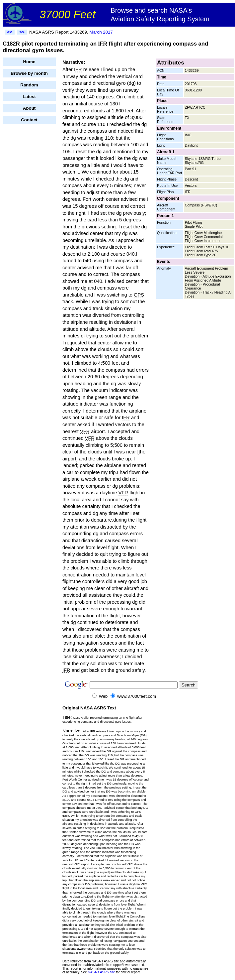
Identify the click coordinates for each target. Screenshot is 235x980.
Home (29, 62)
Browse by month (29, 73)
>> (22, 32)
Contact (29, 120)
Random (29, 85)
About (29, 108)
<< (10, 32)
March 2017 (101, 32)
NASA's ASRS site (102, 972)
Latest (29, 97)
